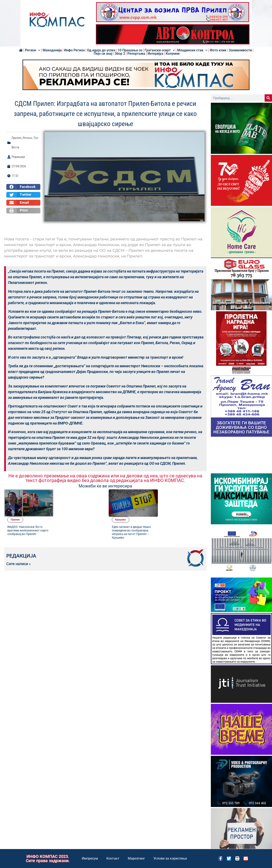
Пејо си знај (103, 54)
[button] (23, 187)
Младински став (192, 50)
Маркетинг (136, 858)
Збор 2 (120, 54)
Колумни (173, 54)
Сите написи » (18, 537)
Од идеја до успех (101, 50)
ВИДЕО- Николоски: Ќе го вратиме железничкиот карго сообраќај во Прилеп (77, 506)
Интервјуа (155, 54)
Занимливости (240, 50)
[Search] (268, 98)
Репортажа (136, 54)
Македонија (52, 50)
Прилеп (17, 138)
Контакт (113, 858)
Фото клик (218, 50)
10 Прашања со (130, 50)
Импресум (90, 858)
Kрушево (170, 493)
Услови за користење (170, 858)
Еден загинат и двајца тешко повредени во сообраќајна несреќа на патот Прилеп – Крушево (181, 506)
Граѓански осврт (160, 50)
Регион (33, 50)
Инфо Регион (74, 50)
